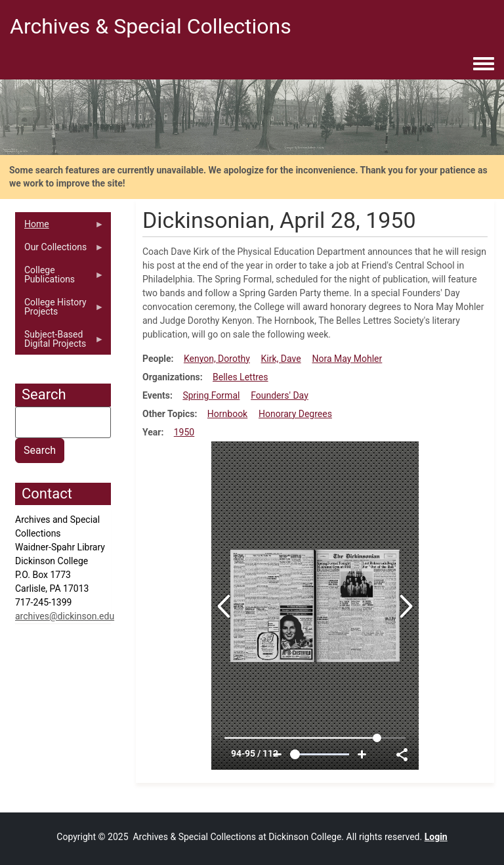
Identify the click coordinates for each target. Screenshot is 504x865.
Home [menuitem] (60, 227)
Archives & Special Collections (151, 26)
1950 (184, 432)
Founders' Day (280, 395)
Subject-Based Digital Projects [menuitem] (60, 342)
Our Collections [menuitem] (60, 250)
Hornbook (227, 414)
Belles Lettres (240, 377)
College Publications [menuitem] (60, 278)
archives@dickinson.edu (65, 616)
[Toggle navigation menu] (484, 64)
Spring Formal (211, 395)
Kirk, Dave (281, 359)
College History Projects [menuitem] (60, 310)
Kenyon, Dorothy (217, 359)
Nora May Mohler (347, 359)
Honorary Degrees (295, 414)
